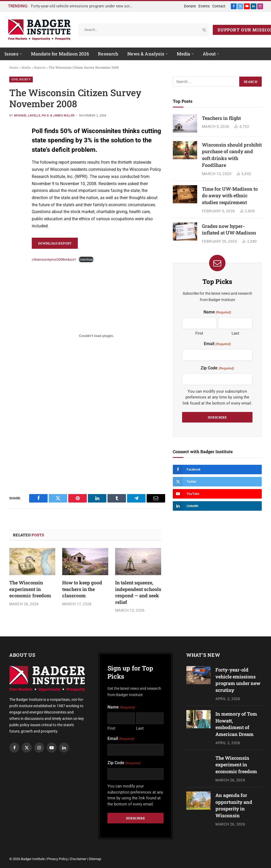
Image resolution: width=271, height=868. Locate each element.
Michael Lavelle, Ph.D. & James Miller (44, 116)
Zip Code (217, 368)
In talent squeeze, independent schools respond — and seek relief (138, 592)
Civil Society (21, 79)
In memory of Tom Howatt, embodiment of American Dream (236, 724)
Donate (190, 6)
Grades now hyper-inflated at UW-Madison (229, 229)
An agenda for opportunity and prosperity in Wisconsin (234, 805)
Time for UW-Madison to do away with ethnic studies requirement (230, 196)
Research (108, 54)
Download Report (55, 243)
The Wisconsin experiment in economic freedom (30, 589)
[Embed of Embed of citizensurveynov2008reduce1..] (96, 336)
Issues (12, 54)
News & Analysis (146, 54)
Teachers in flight (221, 118)
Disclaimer (78, 859)
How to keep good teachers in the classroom (82, 589)
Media (184, 54)
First (199, 333)
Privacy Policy (57, 859)
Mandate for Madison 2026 (60, 54)
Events (204, 6)
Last (235, 333)
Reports (40, 67)
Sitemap (95, 859)
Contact (219, 6)
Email (217, 344)
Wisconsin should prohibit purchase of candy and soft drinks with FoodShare (232, 155)
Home (14, 67)
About (209, 54)
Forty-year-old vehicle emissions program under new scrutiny (84, 6)
